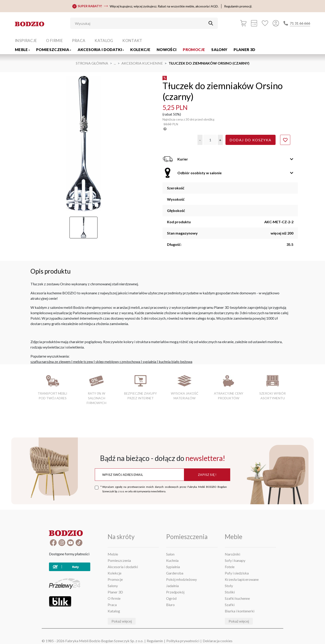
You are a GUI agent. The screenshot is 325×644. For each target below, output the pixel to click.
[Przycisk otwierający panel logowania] (276, 23)
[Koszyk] (243, 23)
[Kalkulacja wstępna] (254, 23)
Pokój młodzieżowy (181, 579)
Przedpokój (175, 592)
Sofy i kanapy (235, 560)
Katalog (104, 41)
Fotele (230, 567)
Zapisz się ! (207, 475)
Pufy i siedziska (237, 573)
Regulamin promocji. (238, 6)
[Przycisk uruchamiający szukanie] (211, 23)
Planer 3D (244, 50)
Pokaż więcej (122, 621)
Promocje (194, 50)
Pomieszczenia (54, 50)
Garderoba (175, 573)
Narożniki (232, 554)
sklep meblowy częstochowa (118, 362)
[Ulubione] (265, 23)
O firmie (54, 41)
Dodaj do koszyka (251, 140)
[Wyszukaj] (141, 23)
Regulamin (155, 641)
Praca (79, 41)
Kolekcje (140, 50)
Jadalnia (172, 586)
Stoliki (230, 592)
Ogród (171, 598)
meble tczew (83, 362)
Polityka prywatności (183, 641)
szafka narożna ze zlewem (51, 362)
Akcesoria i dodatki (101, 50)
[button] (200, 140)
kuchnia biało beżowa (175, 362)
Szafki (230, 605)
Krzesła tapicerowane (242, 579)
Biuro (170, 605)
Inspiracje (26, 41)
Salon (170, 554)
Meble (22, 50)
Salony (219, 50)
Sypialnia (173, 567)
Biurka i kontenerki (240, 611)
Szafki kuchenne (237, 598)
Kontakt (132, 41)
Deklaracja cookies (218, 641)
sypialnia (149, 362)
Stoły (229, 586)
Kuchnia (172, 560)
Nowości (167, 50)
